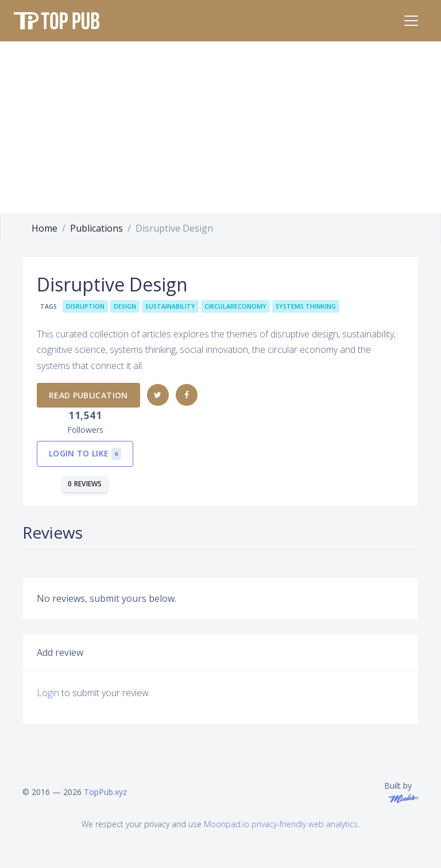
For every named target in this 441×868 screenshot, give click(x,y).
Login (48, 693)
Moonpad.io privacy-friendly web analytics (281, 824)
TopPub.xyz (105, 792)
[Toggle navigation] (411, 21)
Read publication (88, 395)
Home (45, 228)
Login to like (85, 454)
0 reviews (85, 484)
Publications (96, 228)
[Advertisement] (220, 128)
